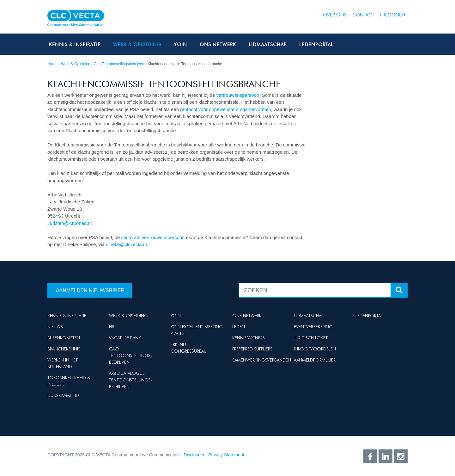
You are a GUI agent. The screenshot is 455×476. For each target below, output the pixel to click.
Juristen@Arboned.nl (70, 223)
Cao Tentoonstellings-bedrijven (130, 355)
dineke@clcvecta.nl (126, 244)
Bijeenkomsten (64, 338)
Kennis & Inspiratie (75, 45)
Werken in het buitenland (63, 363)
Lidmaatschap (268, 45)
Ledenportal (316, 45)
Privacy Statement (226, 455)
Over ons (335, 15)
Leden (239, 327)
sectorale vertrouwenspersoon (153, 237)
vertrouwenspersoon (238, 95)
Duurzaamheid (63, 395)
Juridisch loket (311, 338)
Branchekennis (64, 349)
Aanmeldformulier (315, 360)
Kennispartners (249, 338)
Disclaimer (194, 455)
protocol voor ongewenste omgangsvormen (226, 109)
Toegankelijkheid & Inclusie (69, 381)
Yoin (180, 45)
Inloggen (393, 15)
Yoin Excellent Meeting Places (197, 330)
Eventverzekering (313, 327)
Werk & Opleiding (137, 45)
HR (112, 327)
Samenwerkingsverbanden (262, 360)
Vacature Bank (125, 338)
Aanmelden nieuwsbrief (90, 291)
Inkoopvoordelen (315, 349)
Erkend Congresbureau (189, 348)
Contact (363, 15)
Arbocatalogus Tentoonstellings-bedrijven (130, 380)
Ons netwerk (218, 45)
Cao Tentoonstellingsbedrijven (119, 64)
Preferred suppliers (252, 349)
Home (52, 64)
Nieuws (55, 327)
